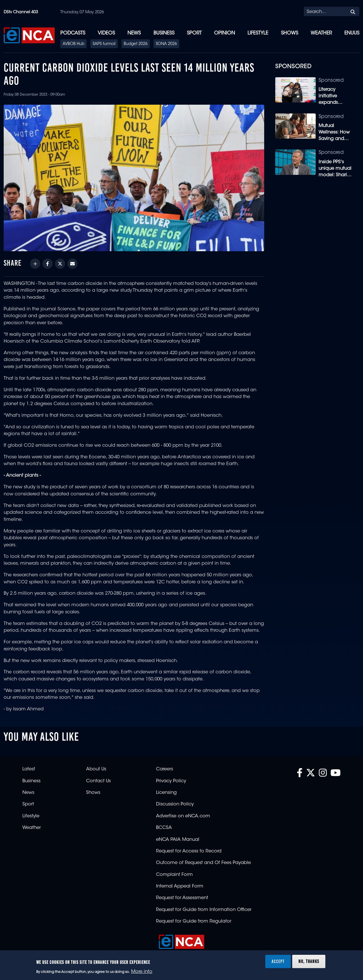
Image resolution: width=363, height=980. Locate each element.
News (134, 33)
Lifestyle (258, 33)
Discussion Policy (175, 804)
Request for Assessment (182, 898)
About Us (96, 769)
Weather (321, 33)
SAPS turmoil (104, 44)
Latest (29, 769)
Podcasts (73, 33)
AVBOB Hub (73, 44)
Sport (194, 33)
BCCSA (164, 828)
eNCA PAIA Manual (178, 840)
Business (164, 33)
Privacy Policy (171, 781)
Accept (278, 961)
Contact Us (98, 781)
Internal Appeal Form (180, 886)
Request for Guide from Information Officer (204, 910)
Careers (165, 769)
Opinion (225, 33)
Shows (290, 33)
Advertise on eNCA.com (183, 816)
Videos (106, 33)
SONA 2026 (166, 44)
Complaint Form (174, 875)
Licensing (166, 793)
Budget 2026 (136, 44)
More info (142, 972)
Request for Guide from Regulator (194, 921)
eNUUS (352, 33)
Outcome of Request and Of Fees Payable (203, 863)
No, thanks (309, 961)
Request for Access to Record (189, 851)
